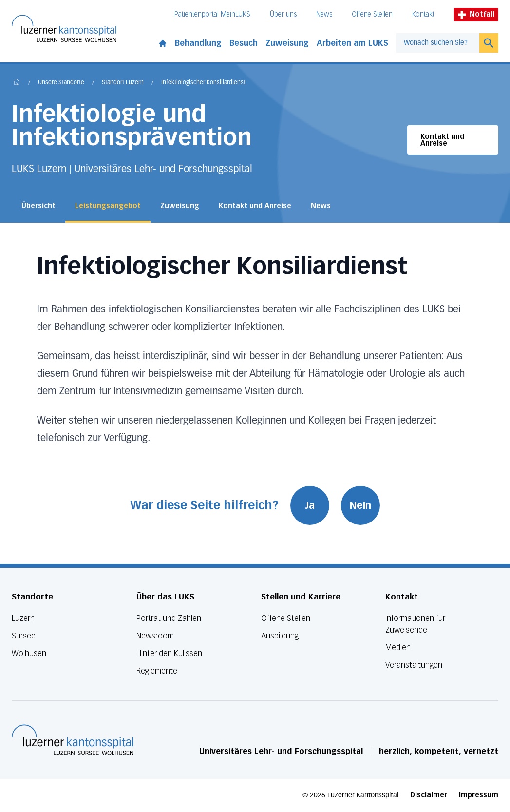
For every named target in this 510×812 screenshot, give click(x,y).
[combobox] (438, 43)
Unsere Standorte (61, 83)
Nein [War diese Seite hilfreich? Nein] (360, 505)
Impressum (479, 795)
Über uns (283, 14)
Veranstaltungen (414, 665)
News (324, 14)
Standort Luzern (123, 83)
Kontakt (423, 14)
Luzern (23, 618)
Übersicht (38, 206)
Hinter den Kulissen (169, 653)
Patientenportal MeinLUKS (212, 14)
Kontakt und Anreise (442, 140)
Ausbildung (280, 636)
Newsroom (155, 636)
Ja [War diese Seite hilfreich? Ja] (310, 505)
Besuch (244, 43)
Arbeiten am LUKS (352, 43)
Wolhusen (29, 653)
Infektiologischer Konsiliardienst (203, 83)
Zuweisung (287, 43)
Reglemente (157, 671)
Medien (398, 648)
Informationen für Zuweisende (415, 624)
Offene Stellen (372, 14)
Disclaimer (429, 795)
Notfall (476, 14)
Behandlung (198, 43)
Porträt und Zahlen (169, 618)
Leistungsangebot (108, 206)
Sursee (24, 636)
